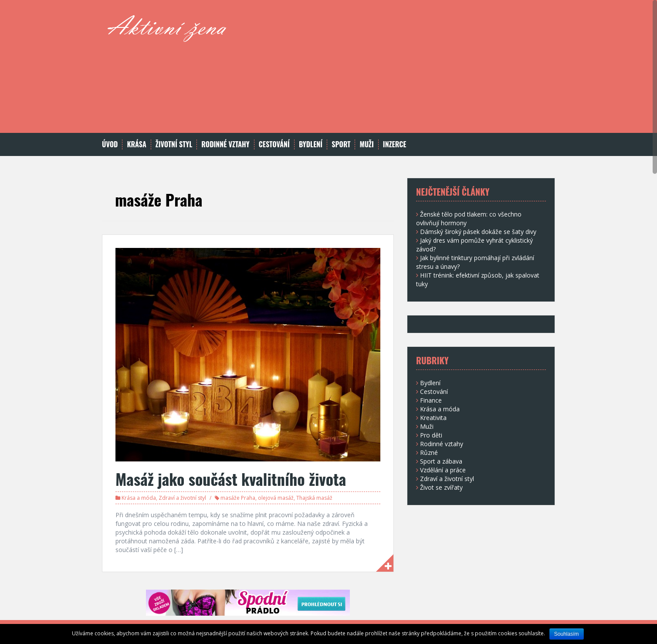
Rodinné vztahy (225, 144)
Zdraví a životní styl (182, 498)
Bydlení (311, 144)
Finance (431, 400)
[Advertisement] (394, 72)
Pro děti (431, 435)
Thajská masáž (314, 498)
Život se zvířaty (441, 487)
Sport (341, 144)
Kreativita (433, 418)
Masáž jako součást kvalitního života (231, 479)
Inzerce (395, 144)
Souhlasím (567, 634)
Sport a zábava (441, 461)
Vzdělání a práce (443, 470)
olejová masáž (276, 498)
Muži (366, 144)
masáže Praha (238, 498)
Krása (136, 144)
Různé (429, 452)
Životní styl (174, 144)
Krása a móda (139, 498)
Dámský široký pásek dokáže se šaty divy (478, 232)
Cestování (274, 144)
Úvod (110, 144)
